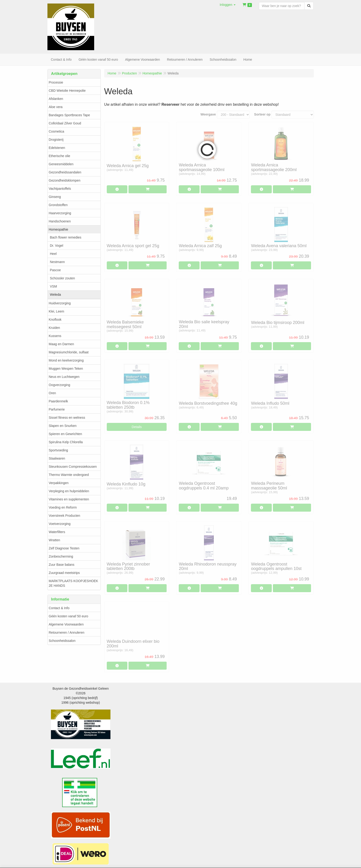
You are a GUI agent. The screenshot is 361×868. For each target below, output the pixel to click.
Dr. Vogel (57, 246)
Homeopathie (59, 229)
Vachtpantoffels (60, 189)
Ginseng (55, 197)
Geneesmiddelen (61, 164)
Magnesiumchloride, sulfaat (69, 352)
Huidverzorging (60, 303)
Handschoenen (60, 221)
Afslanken (56, 99)
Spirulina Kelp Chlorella (66, 442)
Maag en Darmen (61, 344)
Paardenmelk (59, 401)
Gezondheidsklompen (65, 180)
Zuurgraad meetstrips (64, 573)
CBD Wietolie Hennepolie (67, 91)
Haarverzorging (60, 213)
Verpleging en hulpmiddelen (69, 491)
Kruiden (54, 328)
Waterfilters (57, 532)
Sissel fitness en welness (67, 418)
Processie (56, 82)
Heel (53, 254)
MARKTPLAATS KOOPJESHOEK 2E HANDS (73, 583)
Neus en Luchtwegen (64, 377)
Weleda (55, 295)
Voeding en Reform (63, 507)
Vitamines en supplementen (69, 499)
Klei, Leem (57, 311)
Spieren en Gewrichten (65, 434)
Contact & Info (59, 608)
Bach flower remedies (66, 237)
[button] (228, 5)
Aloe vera (56, 107)
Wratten (55, 540)
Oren (52, 393)
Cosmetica (57, 131)
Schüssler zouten (63, 278)
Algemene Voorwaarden (66, 624)
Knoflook (55, 320)
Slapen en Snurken (63, 426)
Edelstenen (57, 148)
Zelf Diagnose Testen (64, 548)
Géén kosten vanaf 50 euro (69, 616)
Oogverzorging (60, 385)
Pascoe (55, 270)
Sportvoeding (59, 450)
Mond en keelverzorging (66, 360)
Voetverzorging (60, 524)
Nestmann (57, 262)
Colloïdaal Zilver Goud (65, 123)
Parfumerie (57, 409)
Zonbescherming (61, 556)
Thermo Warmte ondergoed (69, 475)
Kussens (55, 336)
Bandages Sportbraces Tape (69, 115)
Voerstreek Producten (65, 516)
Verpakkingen (59, 483)
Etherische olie (60, 156)
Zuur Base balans (62, 565)
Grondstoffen (58, 205)
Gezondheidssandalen (65, 172)
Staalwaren (57, 458)
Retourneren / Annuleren (67, 633)
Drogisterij (56, 140)
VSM (54, 286)
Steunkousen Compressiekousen (73, 467)
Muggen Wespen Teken (66, 369)
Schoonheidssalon (62, 641)
